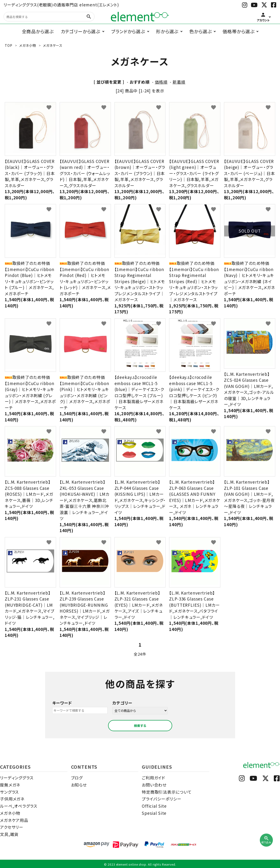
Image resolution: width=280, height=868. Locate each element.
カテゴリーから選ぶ (81, 31)
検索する (140, 726)
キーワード (62, 703)
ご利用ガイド (153, 778)
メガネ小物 (10, 813)
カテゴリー (122, 703)
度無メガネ (10, 785)
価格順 (161, 82)
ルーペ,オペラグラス (19, 806)
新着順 (179, 82)
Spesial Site (154, 813)
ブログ (77, 778)
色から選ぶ (200, 31)
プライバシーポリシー (162, 799)
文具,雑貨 (9, 834)
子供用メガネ (12, 799)
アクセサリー (12, 827)
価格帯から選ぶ (238, 31)
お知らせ (79, 785)
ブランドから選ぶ (128, 31)
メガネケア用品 (14, 820)
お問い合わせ (154, 785)
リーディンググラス (17, 778)
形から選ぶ (167, 31)
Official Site (154, 806)
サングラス (9, 792)
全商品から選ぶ (38, 31)
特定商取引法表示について (167, 792)
